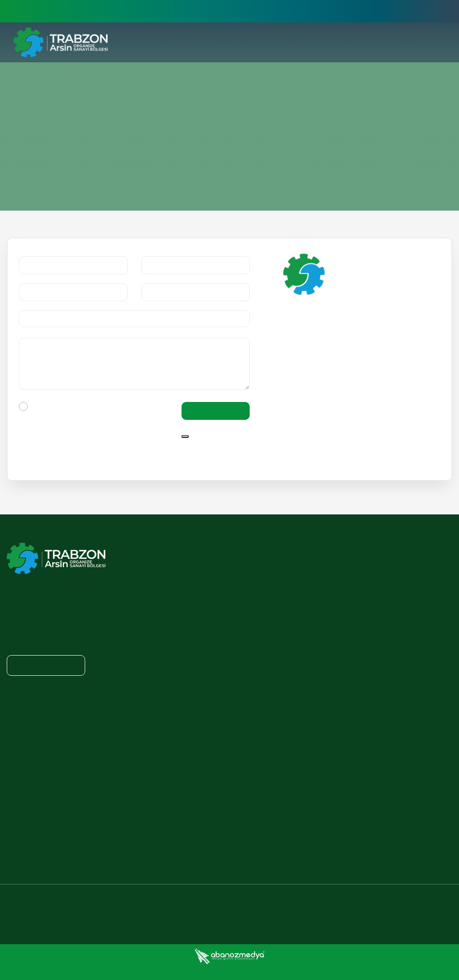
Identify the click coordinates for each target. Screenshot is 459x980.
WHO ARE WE (245, 604)
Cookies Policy (310, 972)
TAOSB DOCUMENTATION (415, 604)
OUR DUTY (393, 586)
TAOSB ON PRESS (32, 812)
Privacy (264, 972)
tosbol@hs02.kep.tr (324, 406)
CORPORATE (248, 547)
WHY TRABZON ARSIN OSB (264, 566)
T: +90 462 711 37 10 (317, 427)
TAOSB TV (21, 850)
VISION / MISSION (251, 622)
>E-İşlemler (326, 11)
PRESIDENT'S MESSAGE (260, 585)
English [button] (429, 11)
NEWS (16, 738)
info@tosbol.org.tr (326, 391)
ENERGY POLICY (402, 567)
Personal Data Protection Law (395, 972)
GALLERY (20, 831)
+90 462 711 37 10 (135, 904)
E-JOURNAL (24, 720)
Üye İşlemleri (377, 11)
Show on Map (322, 371)
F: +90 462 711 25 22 (317, 441)
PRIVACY (174, 682)
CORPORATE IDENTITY (39, 794)
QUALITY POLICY (250, 641)
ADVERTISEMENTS (34, 701)
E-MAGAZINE (26, 775)
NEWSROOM (29, 682)
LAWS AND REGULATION (202, 702)
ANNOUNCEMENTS (35, 757)
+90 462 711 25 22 (241, 904)
